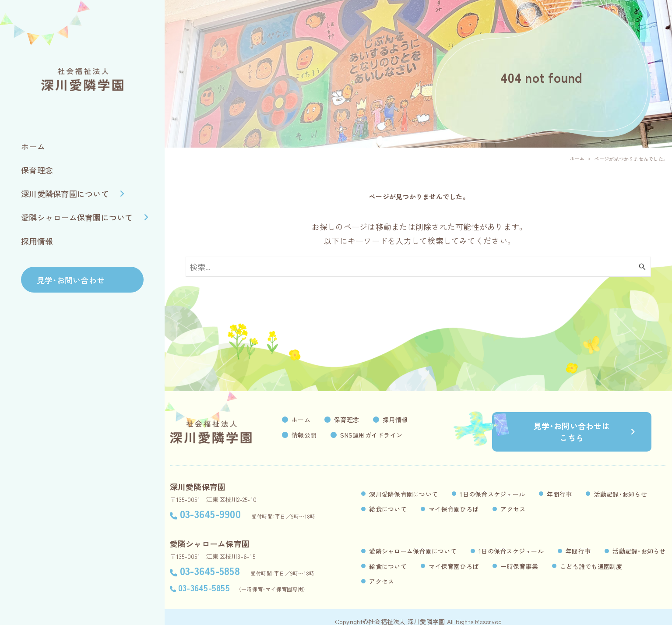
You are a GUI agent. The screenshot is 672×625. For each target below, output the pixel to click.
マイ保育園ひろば (454, 500)
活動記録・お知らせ (621, 485)
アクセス (513, 500)
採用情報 (412, 420)
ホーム (318, 420)
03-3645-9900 (210, 504)
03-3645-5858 (210, 561)
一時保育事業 (519, 557)
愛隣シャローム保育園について (413, 542)
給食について (388, 500)
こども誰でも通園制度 (591, 557)
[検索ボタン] (642, 267)
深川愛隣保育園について (403, 485)
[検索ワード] (418, 267)
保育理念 (363, 420)
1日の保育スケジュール (492, 485)
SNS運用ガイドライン (388, 435)
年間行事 (559, 485)
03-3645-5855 (204, 578)
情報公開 (321, 435)
